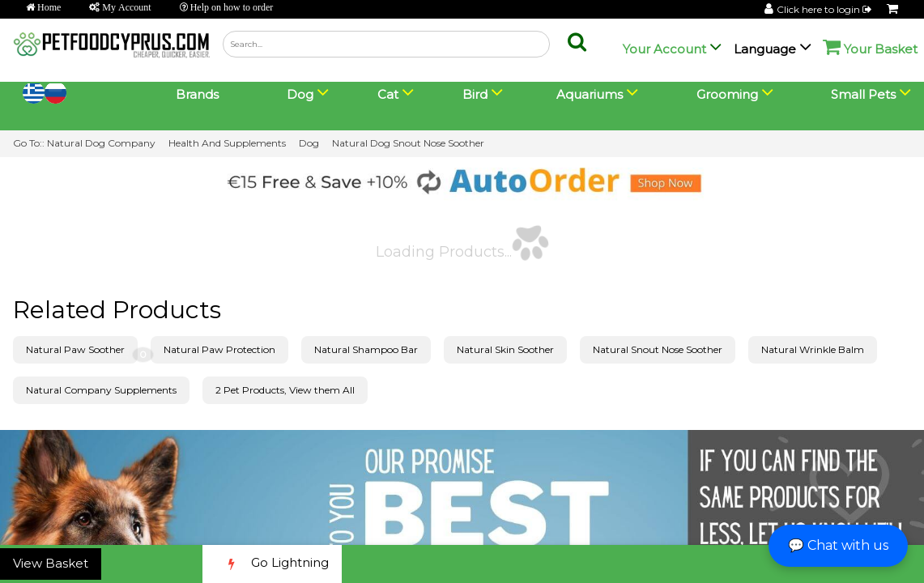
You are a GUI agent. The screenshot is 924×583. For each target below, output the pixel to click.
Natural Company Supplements (101, 390)
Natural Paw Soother (75, 349)
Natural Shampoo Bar (366, 349)
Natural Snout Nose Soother (658, 349)
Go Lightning (272, 564)
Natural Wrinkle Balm (813, 349)
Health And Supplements (227, 143)
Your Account (664, 49)
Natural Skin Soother (505, 349)
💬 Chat (838, 545)
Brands (197, 94)
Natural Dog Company (101, 143)
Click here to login (825, 9)
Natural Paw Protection (219, 349)
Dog (309, 143)
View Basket (51, 563)
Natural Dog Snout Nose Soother (408, 143)
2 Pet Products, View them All (285, 390)
